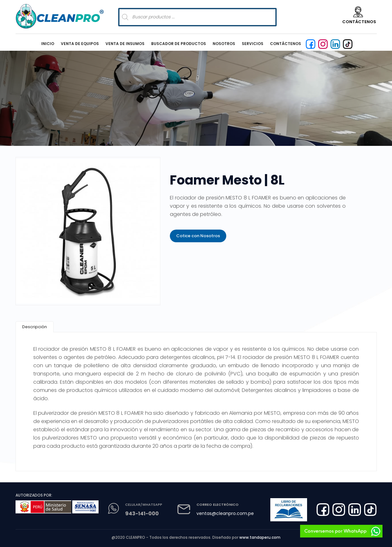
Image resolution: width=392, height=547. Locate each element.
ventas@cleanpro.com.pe (225, 513)
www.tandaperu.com (260, 537)
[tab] (35, 327)
